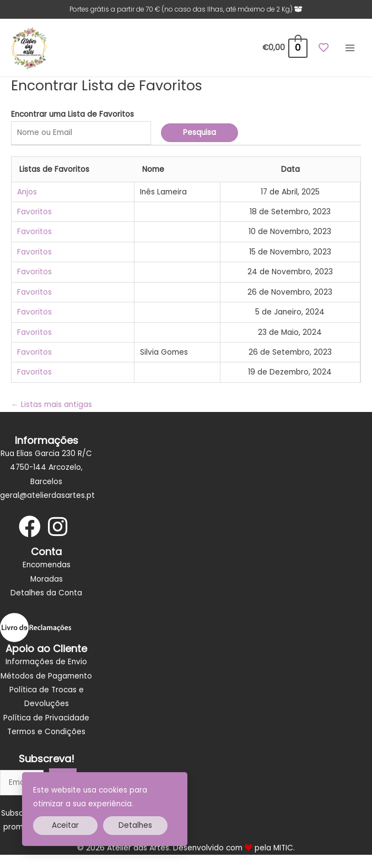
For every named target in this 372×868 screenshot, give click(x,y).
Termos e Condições (46, 732)
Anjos (27, 192)
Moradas (47, 579)
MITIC (283, 848)
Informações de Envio (46, 662)
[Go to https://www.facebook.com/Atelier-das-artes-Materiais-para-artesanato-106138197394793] (30, 527)
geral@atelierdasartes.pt (47, 495)
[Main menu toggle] (350, 48)
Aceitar (65, 825)
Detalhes (135, 825)
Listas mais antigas (52, 405)
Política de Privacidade (46, 718)
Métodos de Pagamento (46, 676)
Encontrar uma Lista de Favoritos (72, 114)
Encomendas (47, 565)
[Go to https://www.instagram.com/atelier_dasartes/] (57, 527)
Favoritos (34, 212)
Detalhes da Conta (46, 593)
